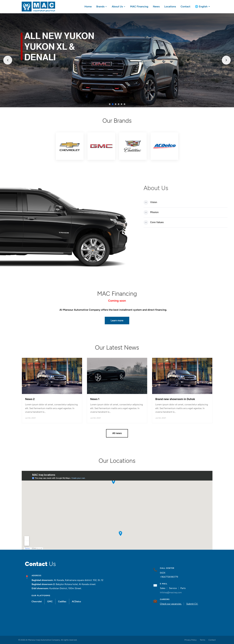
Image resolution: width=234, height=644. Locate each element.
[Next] (226, 60)
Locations (170, 6)
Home (88, 6)
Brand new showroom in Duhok (175, 399)
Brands (102, 6)
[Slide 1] (110, 104)
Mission (151, 212)
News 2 (30, 399)
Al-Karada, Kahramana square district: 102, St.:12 (79, 580)
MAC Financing (139, 6)
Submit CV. (192, 604)
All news (117, 433)
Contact (185, 6)
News (156, 6)
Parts (183, 588)
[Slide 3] (116, 104)
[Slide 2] (113, 104)
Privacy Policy (191, 640)
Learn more (117, 321)
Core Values (154, 222)
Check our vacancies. (171, 604)
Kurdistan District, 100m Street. (65, 588)
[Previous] (8, 60)
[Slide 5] (122, 104)
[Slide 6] (124, 104)
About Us (119, 6)
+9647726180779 (169, 577)
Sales (163, 588)
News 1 (95, 399)
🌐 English (202, 6)
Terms (202, 640)
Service (173, 588)
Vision (150, 202)
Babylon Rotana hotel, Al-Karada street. (76, 584)
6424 (163, 573)
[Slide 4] (119, 104)
